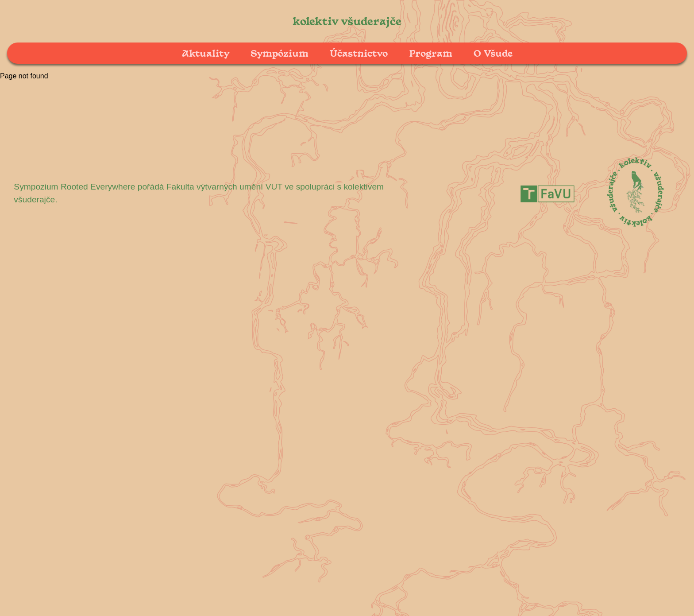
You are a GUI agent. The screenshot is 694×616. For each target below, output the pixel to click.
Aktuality (206, 53)
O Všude (493, 53)
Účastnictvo (359, 53)
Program (431, 53)
